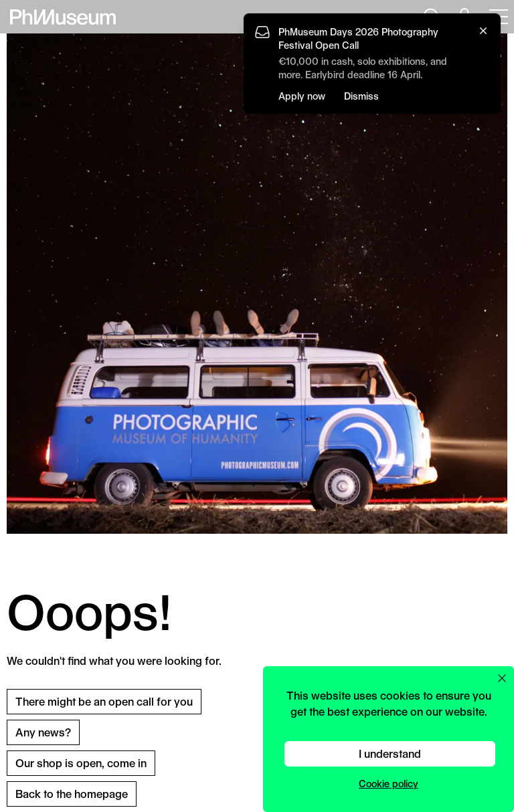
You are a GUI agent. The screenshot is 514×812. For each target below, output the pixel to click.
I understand (390, 753)
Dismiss (361, 96)
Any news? (43, 732)
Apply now (302, 96)
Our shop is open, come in (81, 763)
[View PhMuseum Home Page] (63, 17)
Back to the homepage (72, 794)
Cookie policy (389, 784)
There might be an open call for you (104, 701)
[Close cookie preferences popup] (502, 678)
